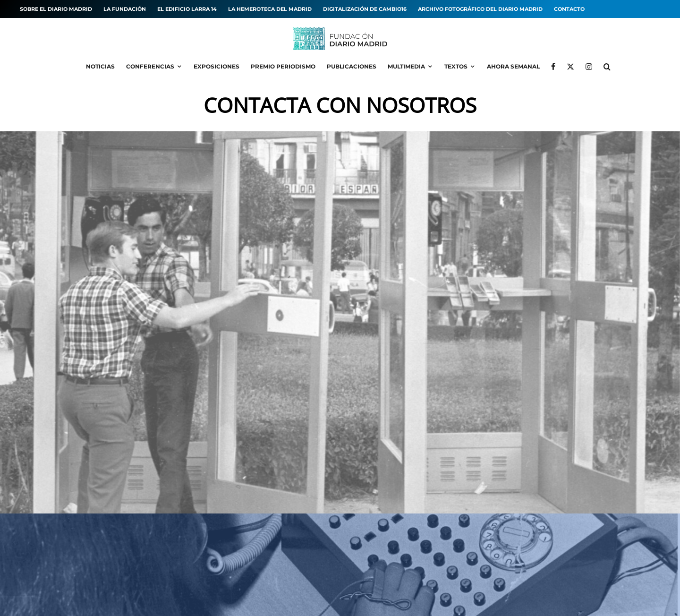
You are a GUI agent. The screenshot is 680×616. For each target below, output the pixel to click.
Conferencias (150, 66)
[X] (570, 67)
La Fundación (125, 9)
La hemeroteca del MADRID (270, 9)
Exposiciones (217, 66)
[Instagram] (589, 67)
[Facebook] (553, 67)
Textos (456, 66)
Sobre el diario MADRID (56, 9)
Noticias (100, 66)
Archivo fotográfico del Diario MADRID (480, 9)
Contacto (569, 9)
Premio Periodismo (283, 66)
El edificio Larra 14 (187, 9)
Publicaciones (352, 66)
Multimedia (406, 66)
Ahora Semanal (513, 66)
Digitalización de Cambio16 (365, 9)
